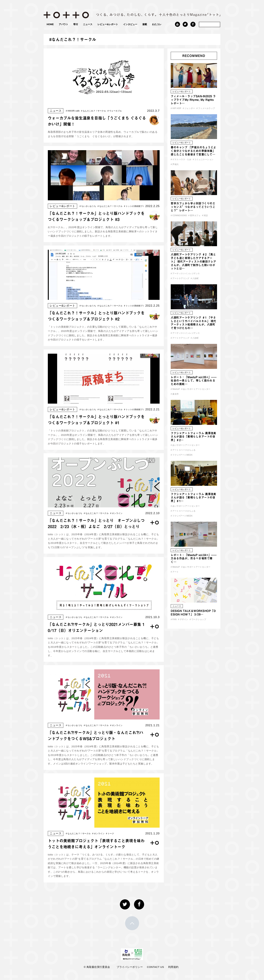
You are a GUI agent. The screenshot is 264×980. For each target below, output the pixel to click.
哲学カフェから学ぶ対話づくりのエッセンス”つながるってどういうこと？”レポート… (193, 207)
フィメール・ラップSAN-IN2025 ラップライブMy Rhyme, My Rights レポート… (193, 100)
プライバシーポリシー (130, 967)
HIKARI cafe (73, 111)
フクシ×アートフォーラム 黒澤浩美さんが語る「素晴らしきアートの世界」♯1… (193, 498)
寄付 (76, 24)
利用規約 (173, 967)
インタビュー (130, 24)
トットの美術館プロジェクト (138, 206)
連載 (145, 24)
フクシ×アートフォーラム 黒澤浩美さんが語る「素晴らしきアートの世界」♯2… (193, 437)
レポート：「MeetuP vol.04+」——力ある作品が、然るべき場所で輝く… (194, 559)
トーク (110, 834)
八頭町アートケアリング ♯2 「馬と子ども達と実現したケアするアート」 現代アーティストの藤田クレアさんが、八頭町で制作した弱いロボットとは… (193, 261)
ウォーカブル (115, 111)
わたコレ (157, 24)
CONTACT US (155, 967)
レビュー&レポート (108, 24)
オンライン (116, 513)
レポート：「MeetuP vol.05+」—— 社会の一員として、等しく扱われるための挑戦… (194, 381)
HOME (50, 24)
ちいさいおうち (88, 206)
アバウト (63, 24)
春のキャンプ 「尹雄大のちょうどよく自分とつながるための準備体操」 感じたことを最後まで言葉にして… (193, 151)
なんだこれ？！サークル (94, 111)
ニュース (88, 24)
